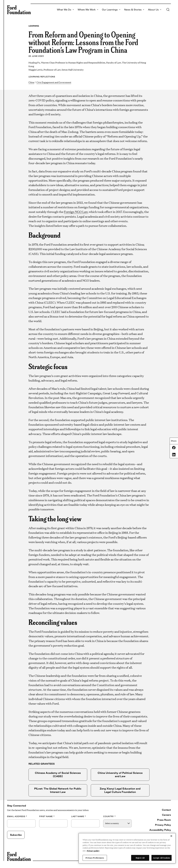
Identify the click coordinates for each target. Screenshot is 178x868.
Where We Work (88, 10)
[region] (127, 848)
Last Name (79, 816)
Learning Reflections (42, 77)
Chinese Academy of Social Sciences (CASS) (58, 774)
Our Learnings (111, 10)
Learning (34, 26)
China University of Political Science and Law (120, 774)
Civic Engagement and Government (54, 82)
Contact (166, 810)
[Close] (171, 836)
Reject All (140, 858)
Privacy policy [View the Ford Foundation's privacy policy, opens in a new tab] (93, 851)
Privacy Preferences (95, 858)
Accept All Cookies (162, 858)
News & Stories (134, 10)
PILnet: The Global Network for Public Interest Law (58, 790)
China (31, 82)
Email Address (17, 816)
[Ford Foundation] (19, 10)
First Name (47, 816)
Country (109, 816)
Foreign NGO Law (76, 212)
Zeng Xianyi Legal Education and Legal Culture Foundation (120, 790)
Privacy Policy (163, 825)
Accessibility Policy (160, 830)
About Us (155, 10)
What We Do (65, 10)
